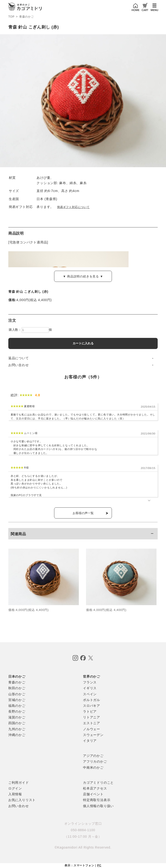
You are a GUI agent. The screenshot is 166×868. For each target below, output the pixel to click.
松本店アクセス (95, 788)
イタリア (90, 741)
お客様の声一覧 (83, 513)
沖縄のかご (17, 735)
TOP (11, 17)
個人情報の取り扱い (98, 806)
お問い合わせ (19, 365)
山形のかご (17, 694)
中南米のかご (93, 767)
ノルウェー (92, 729)
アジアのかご (93, 756)
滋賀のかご (17, 717)
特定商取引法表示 (97, 800)
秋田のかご (17, 688)
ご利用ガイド (19, 783)
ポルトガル (92, 700)
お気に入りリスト (22, 800)
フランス (90, 682)
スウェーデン (93, 735)
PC (99, 865)
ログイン (15, 788)
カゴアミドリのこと (98, 783)
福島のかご (17, 706)
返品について (19, 358)
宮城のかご (17, 700)
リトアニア (92, 717)
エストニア (92, 723)
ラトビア (90, 711)
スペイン (90, 694)
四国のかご (17, 723)
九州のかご (17, 729)
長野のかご (17, 711)
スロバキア (92, 706)
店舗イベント (93, 794)
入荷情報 (15, 794)
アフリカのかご (95, 761)
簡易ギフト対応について (73, 207)
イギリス (90, 688)
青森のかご (27, 17)
